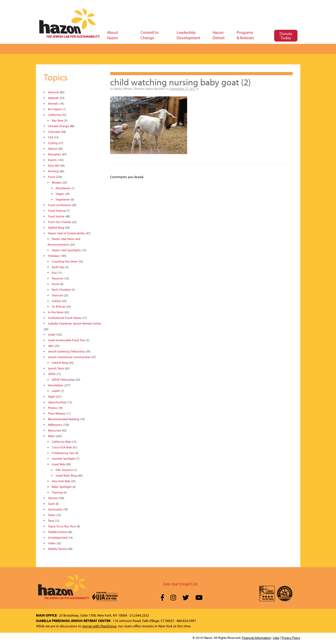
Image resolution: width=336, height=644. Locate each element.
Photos (53, 408)
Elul (54, 273)
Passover (58, 278)
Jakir (51, 346)
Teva (51, 521)
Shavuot (57, 295)
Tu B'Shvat (59, 306)
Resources (55, 430)
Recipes (57, 182)
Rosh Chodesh (61, 290)
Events (52, 160)
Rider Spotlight (62, 487)
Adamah (54, 98)
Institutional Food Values (65, 318)
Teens (52, 515)
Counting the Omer (65, 261)
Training (57, 492)
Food (51, 177)
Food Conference (59, 205)
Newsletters (56, 385)
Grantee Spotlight (64, 459)
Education (55, 154)
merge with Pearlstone (99, 626)
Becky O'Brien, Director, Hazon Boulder (140, 89)
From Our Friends (60, 222)
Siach (51, 504)
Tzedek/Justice (57, 532)
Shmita (53, 498)
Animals (53, 103)
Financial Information (256, 638)
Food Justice (56, 216)
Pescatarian (63, 188)
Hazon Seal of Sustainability (66, 233)
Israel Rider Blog (66, 475)
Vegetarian (63, 199)
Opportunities (57, 402)
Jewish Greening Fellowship (66, 351)
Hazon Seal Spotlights (66, 250)
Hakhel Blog (56, 228)
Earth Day (58, 267)
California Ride (61, 442)
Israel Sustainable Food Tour (67, 340)
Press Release (57, 413)
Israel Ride (59, 464)
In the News (56, 312)
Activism (54, 92)
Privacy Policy (291, 638)
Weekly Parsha (57, 549)
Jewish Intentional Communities (69, 357)
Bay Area (58, 120)
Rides (51, 436)
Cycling (53, 143)
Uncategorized (58, 537)
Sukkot (56, 301)
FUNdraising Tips (63, 453)
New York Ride (61, 481)
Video (52, 543)
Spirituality (55, 509)
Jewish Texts (56, 368)
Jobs (276, 638)
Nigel (51, 396)
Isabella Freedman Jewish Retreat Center (75, 323)
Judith (56, 391)
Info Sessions (64, 470)
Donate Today (286, 36)
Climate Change (59, 126)
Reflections (55, 425)
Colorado (54, 132)
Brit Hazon (55, 109)
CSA (51, 137)
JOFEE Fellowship (63, 380)
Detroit (53, 149)
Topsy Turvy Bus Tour (62, 526)
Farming (53, 171)
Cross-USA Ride (62, 447)
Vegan (60, 194)
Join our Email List (180, 584)
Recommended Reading (64, 419)
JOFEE (52, 374)
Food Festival (57, 211)
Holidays (54, 256)
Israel (51, 334)
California (54, 115)
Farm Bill (54, 165)
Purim (56, 284)
